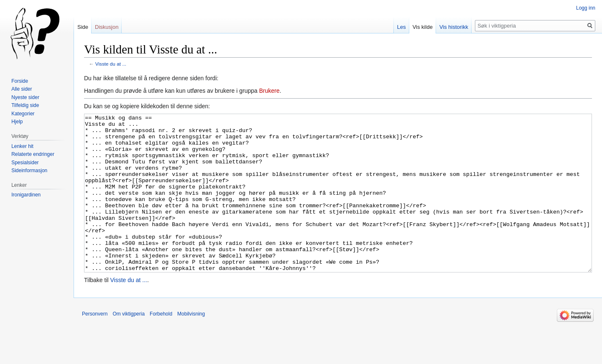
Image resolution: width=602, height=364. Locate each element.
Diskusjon (107, 27)
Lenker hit (22, 146)
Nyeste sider (25, 97)
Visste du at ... (111, 64)
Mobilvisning (191, 345)
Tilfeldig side (25, 105)
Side (83, 27)
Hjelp (17, 122)
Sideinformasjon (29, 171)
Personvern (95, 345)
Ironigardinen (26, 195)
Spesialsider (25, 163)
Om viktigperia (129, 345)
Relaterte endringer (33, 154)
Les (402, 27)
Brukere (269, 91)
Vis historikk (454, 27)
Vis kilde (423, 27)
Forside (20, 81)
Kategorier (23, 114)
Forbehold (161, 345)
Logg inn (586, 8)
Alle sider (22, 89)
